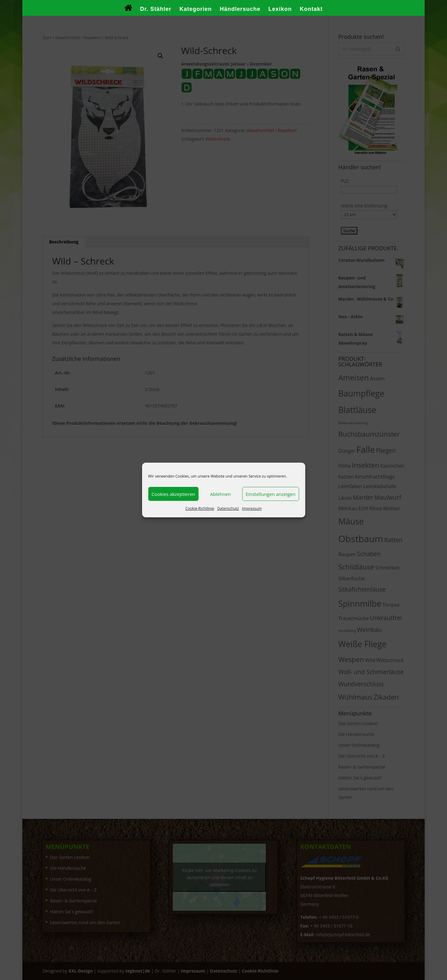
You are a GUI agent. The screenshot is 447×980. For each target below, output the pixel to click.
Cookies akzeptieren (174, 494)
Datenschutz (228, 508)
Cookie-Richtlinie (200, 508)
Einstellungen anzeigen (270, 494)
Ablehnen (220, 494)
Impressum (252, 508)
